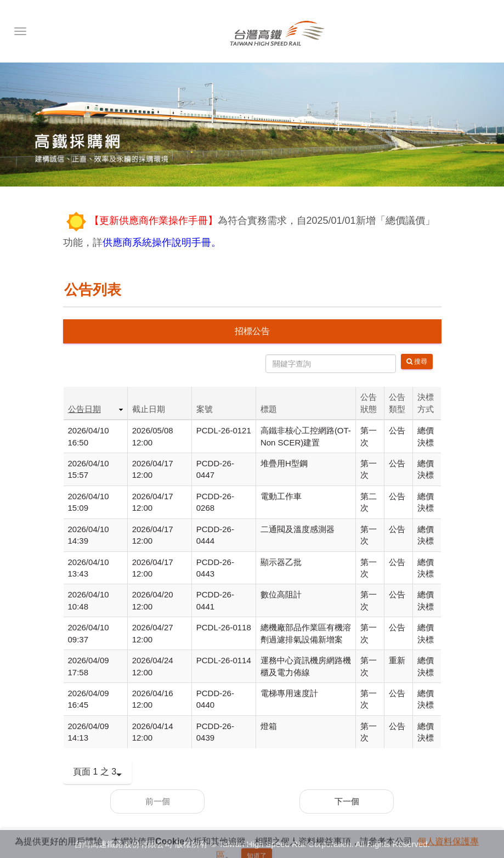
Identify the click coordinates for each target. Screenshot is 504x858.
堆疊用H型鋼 (284, 463)
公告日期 (84, 409)
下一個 (347, 801)
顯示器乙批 (281, 562)
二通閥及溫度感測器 (298, 529)
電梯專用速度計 (289, 693)
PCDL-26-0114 (224, 660)
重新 (397, 660)
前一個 (158, 801)
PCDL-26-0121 (224, 430)
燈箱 (269, 726)
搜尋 (417, 362)
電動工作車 (281, 496)
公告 (397, 430)
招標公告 (252, 331)
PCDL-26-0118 (224, 627)
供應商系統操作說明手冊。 (162, 242)
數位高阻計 (281, 594)
